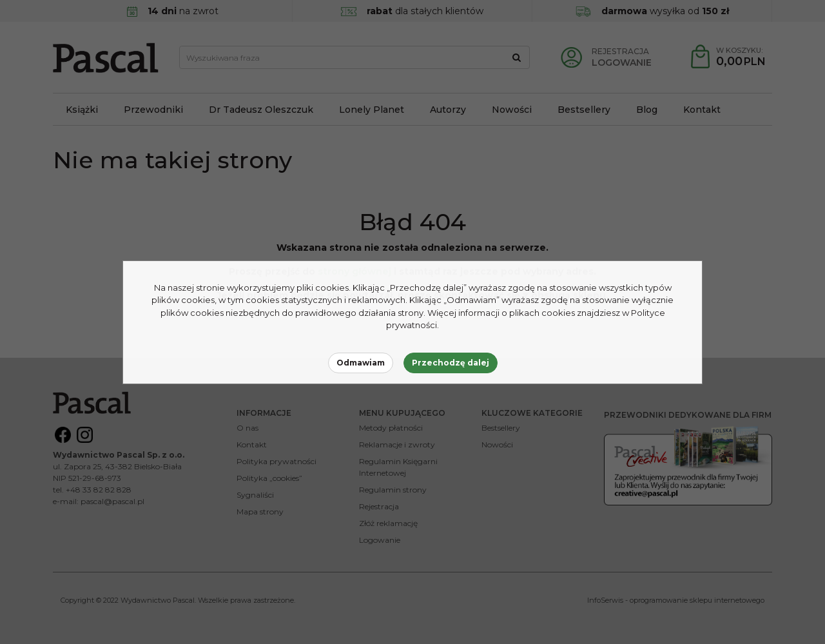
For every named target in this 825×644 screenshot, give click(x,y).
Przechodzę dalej (451, 363)
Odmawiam (361, 363)
